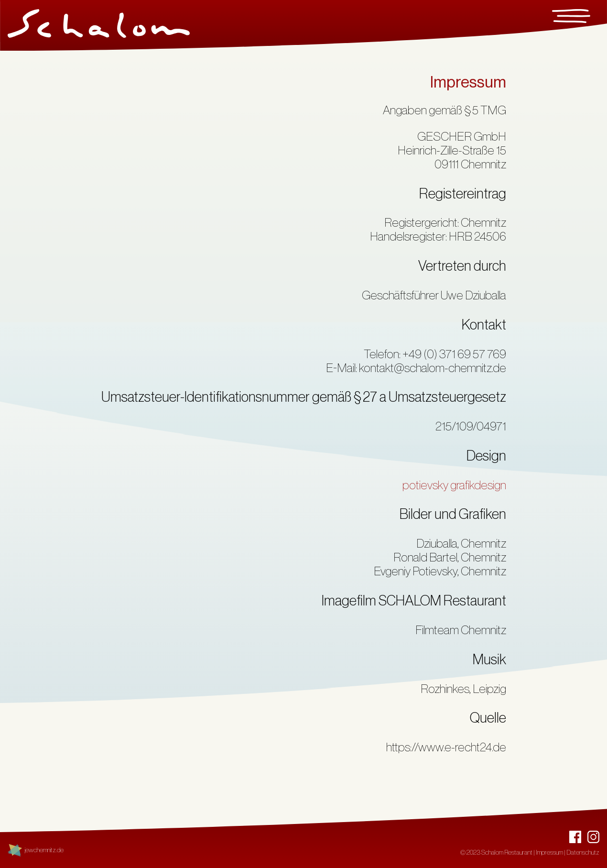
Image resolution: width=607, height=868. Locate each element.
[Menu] (571, 18)
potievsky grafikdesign (454, 485)
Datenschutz (583, 853)
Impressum (549, 853)
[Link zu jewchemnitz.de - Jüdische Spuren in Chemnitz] (36, 850)
